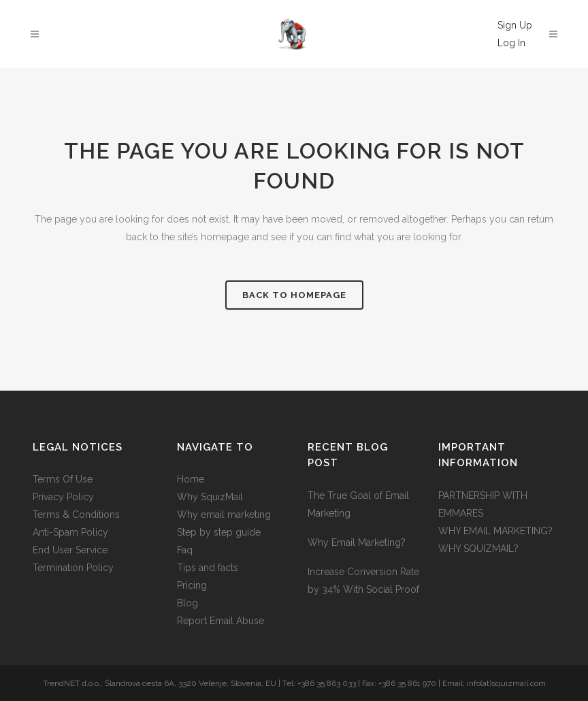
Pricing (192, 585)
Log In (511, 43)
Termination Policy (73, 568)
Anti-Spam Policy (70, 532)
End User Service (70, 550)
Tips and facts (208, 568)
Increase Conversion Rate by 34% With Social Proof (363, 581)
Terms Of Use (63, 479)
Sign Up (515, 25)
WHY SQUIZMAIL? (478, 549)
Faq (185, 550)
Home (191, 479)
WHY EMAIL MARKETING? (495, 531)
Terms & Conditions (76, 515)
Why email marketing (224, 515)
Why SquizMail (210, 497)
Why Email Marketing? (357, 542)
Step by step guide (219, 532)
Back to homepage (294, 295)
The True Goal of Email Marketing (358, 504)
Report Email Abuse (220, 621)
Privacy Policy (63, 497)
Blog (187, 603)
